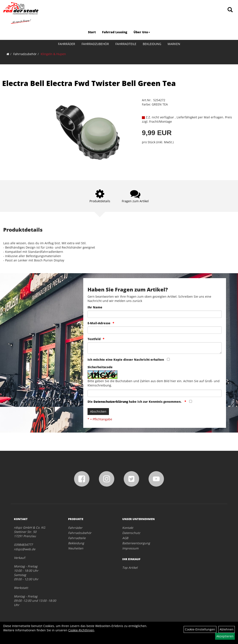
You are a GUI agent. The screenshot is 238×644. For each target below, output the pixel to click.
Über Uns (142, 32)
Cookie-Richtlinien (81, 630)
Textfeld (94, 339)
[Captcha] (155, 393)
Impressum (130, 548)
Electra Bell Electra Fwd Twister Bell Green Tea (89, 83)
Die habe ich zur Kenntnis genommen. (135, 402)
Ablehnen (227, 629)
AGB (125, 538)
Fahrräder (67, 44)
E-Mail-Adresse (99, 323)
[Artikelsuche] (230, 10)
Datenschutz (131, 533)
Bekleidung (152, 44)
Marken (174, 44)
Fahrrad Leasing (115, 32)
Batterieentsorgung (136, 543)
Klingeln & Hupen (53, 54)
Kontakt (128, 528)
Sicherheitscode (100, 367)
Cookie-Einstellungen (200, 629)
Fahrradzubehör (95, 44)
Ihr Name (95, 307)
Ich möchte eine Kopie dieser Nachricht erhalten (126, 360)
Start (92, 32)
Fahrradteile (126, 44)
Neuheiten (76, 548)
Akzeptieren (225, 636)
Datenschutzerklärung (111, 402)
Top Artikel (130, 568)
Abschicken (98, 411)
